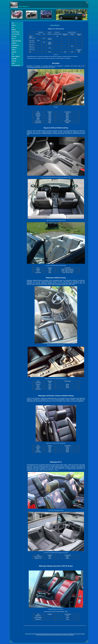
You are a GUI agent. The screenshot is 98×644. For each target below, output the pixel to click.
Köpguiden (83, 634)
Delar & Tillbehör (50, 635)
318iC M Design (42, 634)
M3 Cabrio (55, 634)
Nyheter (30, 634)
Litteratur (61, 635)
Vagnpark (42, 635)
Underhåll (56, 635)
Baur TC (59, 634)
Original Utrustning (65, 634)
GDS (46, 635)
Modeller (36, 634)
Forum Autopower (70, 635)
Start (26, 634)
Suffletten (72, 634)
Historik (38, 635)
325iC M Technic (49, 634)
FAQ (33, 634)
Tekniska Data (77, 634)
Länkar (65, 635)
